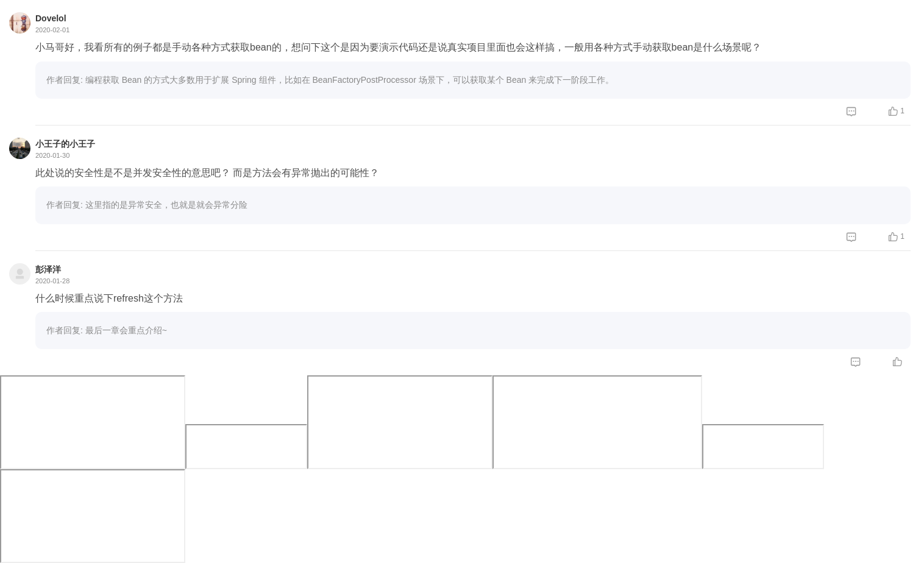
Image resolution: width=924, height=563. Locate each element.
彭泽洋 (48, 269)
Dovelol (51, 18)
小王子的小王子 (65, 144)
